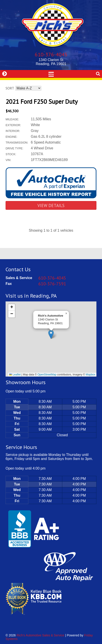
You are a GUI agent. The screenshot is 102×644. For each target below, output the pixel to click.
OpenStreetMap (47, 375)
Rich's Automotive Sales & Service (40, 635)
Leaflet (15, 375)
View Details (51, 205)
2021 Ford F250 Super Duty (42, 101)
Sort (10, 88)
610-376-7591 (52, 284)
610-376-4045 (51, 54)
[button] (51, 334)
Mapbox (91, 375)
